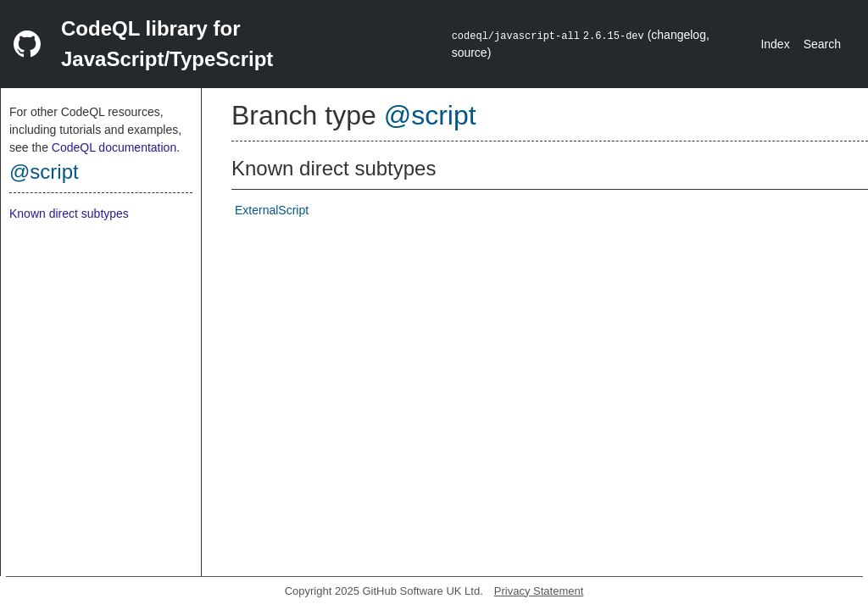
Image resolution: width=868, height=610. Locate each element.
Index (775, 44)
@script (44, 172)
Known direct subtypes (69, 213)
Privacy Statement (539, 591)
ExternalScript (272, 210)
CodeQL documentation (114, 147)
